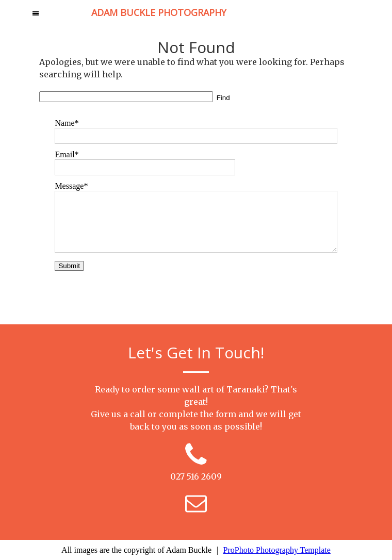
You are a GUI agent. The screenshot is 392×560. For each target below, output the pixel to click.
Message (69, 186)
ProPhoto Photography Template (277, 550)
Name (64, 123)
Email (64, 154)
